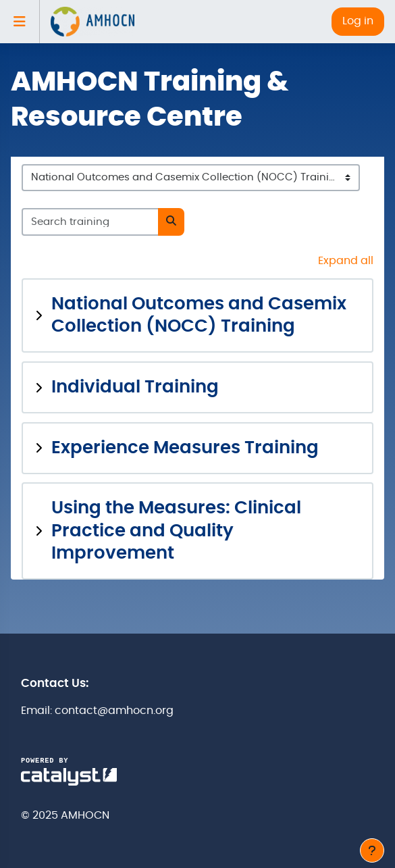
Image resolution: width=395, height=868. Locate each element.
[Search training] (90, 222)
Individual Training (135, 387)
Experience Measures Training (185, 448)
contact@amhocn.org (114, 711)
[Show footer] (372, 850)
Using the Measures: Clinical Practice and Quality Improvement (176, 531)
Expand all (346, 261)
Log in (358, 21)
